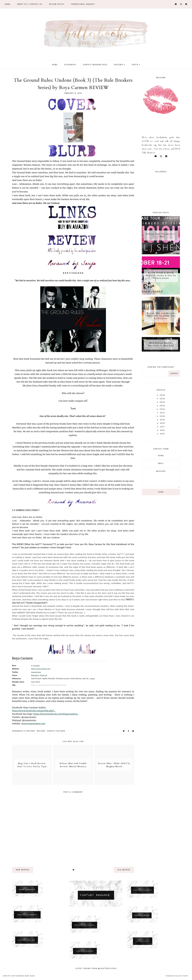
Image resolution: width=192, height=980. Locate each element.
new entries (23, 870)
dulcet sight (182, 976)
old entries (124, 870)
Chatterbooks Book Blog (23, 976)
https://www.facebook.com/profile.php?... (34, 711)
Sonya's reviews (56, 731)
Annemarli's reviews (24, 731)
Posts (135, 65)
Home (7, 4)
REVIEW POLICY (57, 4)
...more (92, 678)
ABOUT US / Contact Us (30, 4)
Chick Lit (44, 675)
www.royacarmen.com (33, 724)
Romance (35, 675)
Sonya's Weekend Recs (95, 65)
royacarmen (36, 672)
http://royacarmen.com (41, 669)
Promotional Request (83, 4)
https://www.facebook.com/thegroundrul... (56, 714)
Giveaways (70, 65)
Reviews (119, 65)
